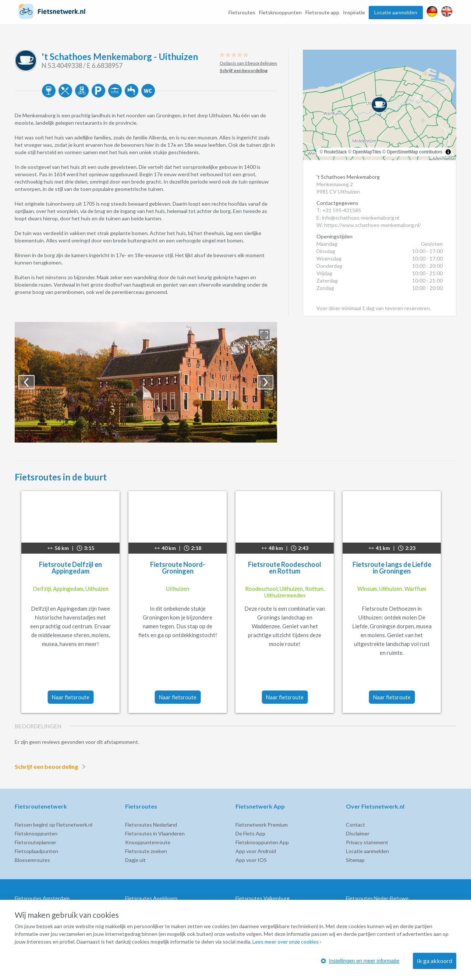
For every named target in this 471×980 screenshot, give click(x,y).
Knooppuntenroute (148, 842)
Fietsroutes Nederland (151, 825)
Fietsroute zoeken (146, 851)
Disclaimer (358, 833)
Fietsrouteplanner (36, 842)
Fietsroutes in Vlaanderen (155, 833)
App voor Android (256, 851)
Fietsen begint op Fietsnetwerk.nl (54, 825)
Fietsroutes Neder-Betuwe (377, 898)
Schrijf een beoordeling (52, 767)
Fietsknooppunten (280, 12)
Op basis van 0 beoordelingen (248, 63)
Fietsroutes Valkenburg (263, 898)
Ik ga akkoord (435, 961)
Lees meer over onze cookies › (287, 942)
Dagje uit (135, 860)
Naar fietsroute (70, 697)
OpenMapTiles (367, 152)
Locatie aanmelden (396, 12)
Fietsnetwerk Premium (262, 825)
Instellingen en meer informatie (360, 961)
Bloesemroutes (32, 860)
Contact (355, 825)
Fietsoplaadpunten (36, 851)
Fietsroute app (322, 12)
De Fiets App (250, 833)
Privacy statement (367, 842)
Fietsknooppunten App (262, 842)
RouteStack (336, 152)
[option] (146, 382)
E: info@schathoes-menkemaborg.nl (358, 218)
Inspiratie (354, 12)
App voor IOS (251, 860)
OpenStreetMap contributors (415, 152)
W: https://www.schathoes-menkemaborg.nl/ (369, 225)
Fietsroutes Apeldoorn (151, 898)
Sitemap (355, 860)
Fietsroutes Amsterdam (42, 898)
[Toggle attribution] (448, 152)
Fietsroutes (242, 12)
